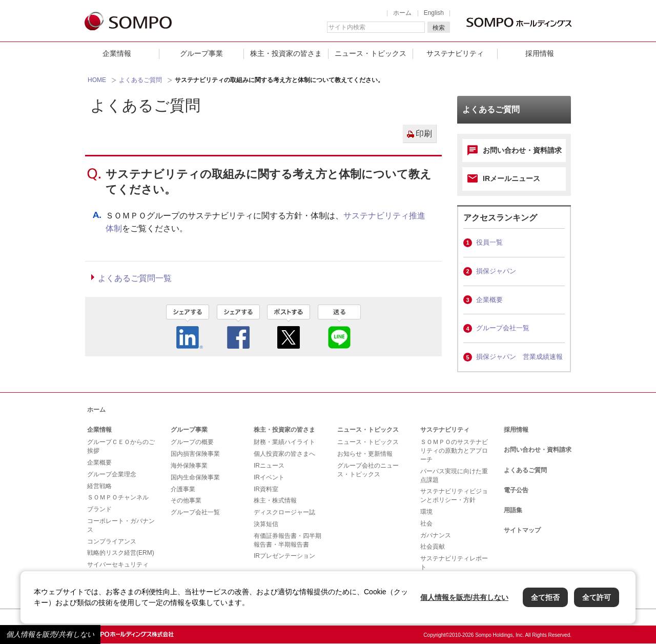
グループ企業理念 (112, 474)
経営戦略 (99, 486)
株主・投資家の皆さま (286, 53)
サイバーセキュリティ (118, 565)
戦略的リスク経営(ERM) (121, 553)
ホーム (402, 13)
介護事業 (183, 489)
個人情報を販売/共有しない (50, 634)
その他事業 (186, 500)
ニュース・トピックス (371, 53)
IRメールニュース (511, 178)
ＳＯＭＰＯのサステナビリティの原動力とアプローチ (454, 451)
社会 (426, 524)
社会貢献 (433, 547)
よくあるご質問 (140, 80)
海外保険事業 (189, 466)
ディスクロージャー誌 (284, 512)
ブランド (99, 509)
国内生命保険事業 (195, 477)
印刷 (424, 134)
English (434, 13)
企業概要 (489, 300)
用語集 (513, 510)
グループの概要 (192, 442)
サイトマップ (522, 530)
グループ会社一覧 (503, 328)
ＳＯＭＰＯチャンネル (118, 497)
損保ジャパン (496, 271)
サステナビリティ (455, 53)
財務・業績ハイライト (284, 442)
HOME (97, 80)
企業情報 (117, 53)
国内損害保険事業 (195, 454)
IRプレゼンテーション (284, 556)
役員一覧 (489, 242)
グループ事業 (201, 53)
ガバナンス (436, 535)
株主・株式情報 (275, 500)
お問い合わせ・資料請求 (522, 150)
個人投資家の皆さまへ (284, 454)
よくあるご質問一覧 (135, 278)
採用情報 (540, 53)
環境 (426, 512)
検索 (439, 28)
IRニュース (269, 466)
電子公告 (516, 490)
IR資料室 (266, 489)
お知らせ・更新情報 (365, 454)
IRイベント (269, 477)
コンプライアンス (112, 541)
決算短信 (266, 524)
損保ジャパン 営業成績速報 (519, 357)
